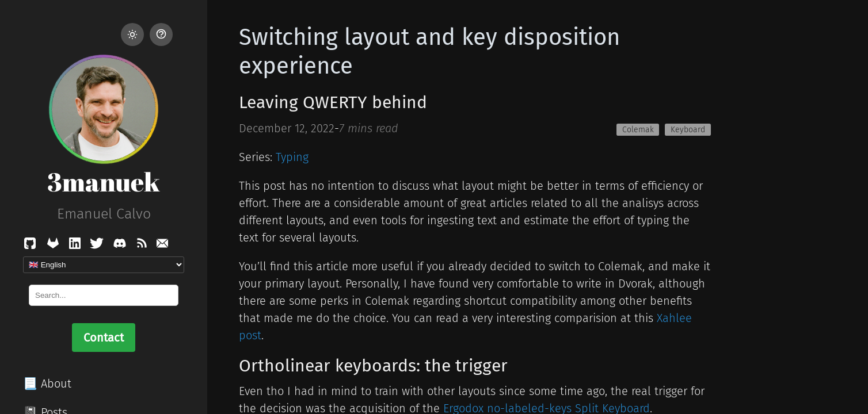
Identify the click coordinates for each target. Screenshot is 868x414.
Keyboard (688, 130)
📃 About (47, 384)
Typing (292, 157)
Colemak (638, 130)
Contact (104, 338)
